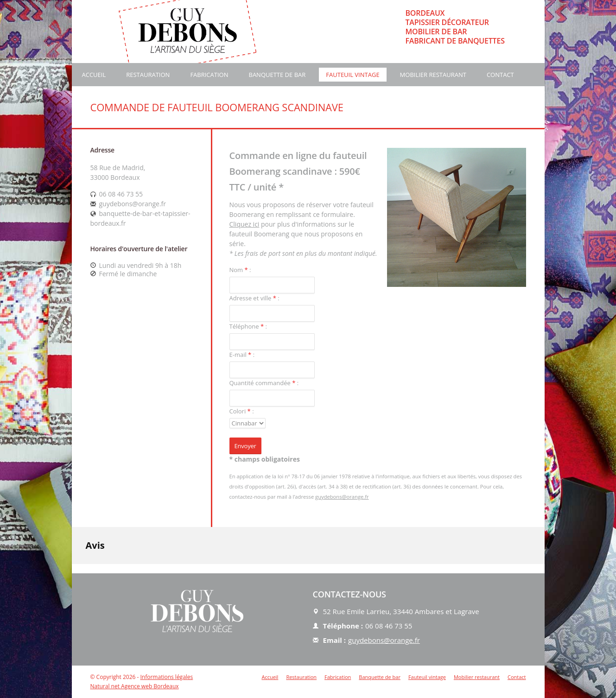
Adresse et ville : (254, 298)
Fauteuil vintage (352, 75)
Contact (500, 75)
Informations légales (166, 677)
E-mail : (242, 355)
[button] (72, 573)
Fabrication (209, 75)
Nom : (240, 270)
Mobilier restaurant (433, 75)
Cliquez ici (244, 224)
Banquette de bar (277, 75)
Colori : (242, 411)
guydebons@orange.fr (342, 497)
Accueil (94, 75)
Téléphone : (248, 326)
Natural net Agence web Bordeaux (135, 686)
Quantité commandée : (264, 383)
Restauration (148, 75)
